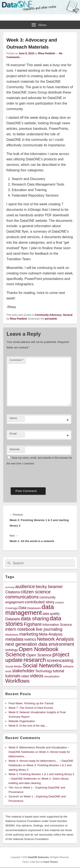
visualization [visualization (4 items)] (52, 676)
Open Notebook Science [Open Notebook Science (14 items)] (32, 652)
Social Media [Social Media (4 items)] (14, 666)
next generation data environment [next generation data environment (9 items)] (40, 644)
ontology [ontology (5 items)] (12, 650)
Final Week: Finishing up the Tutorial (31, 703)
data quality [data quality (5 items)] (51, 614)
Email (13, 434)
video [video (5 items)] (25, 676)
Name (13, 418)
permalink (51, 319)
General (68, 315)
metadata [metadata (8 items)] (14, 639)
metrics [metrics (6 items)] (30, 639)
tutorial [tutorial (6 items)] (59, 671)
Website (15, 449)
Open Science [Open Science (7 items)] (39, 655)
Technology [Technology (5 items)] (44, 671)
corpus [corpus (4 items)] (60, 602)
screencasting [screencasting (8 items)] (60, 660)
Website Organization (22, 721)
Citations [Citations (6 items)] (13, 592)
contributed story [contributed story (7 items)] (39, 602)
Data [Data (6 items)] (23, 608)
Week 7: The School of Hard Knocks (31, 708)
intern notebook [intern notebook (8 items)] (20, 629)
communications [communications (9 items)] (22, 597)
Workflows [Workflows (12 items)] (17, 681)
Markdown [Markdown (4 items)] (12, 635)
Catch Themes (51, 862)
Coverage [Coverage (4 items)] (12, 608)
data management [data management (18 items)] (30, 610)
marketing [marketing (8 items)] (29, 634)
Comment (17, 360)
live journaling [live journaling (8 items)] (49, 629)
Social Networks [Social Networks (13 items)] (42, 665)
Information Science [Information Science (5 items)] (57, 625)
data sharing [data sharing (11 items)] (35, 619)
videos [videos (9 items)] (37, 676)
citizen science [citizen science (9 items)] (36, 592)
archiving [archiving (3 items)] (10, 587)
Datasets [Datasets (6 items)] (13, 619)
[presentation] (39, 475)
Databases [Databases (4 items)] (34, 608)
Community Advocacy (48, 315)
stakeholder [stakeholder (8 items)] (23, 671)
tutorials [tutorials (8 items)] (13, 676)
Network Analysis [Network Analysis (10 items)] (55, 639)
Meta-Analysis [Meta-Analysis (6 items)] (51, 634)
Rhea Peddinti (47, 53)
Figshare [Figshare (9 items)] (33, 624)
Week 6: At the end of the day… (28, 726)
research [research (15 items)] (35, 660)
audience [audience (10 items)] (25, 586)
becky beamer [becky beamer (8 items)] (49, 587)
